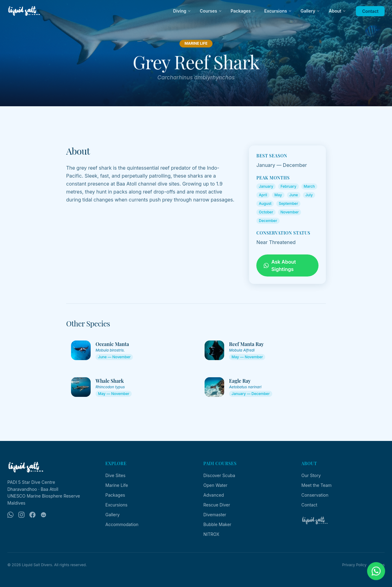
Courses (211, 11)
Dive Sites (115, 475)
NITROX (211, 534)
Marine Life (117, 485)
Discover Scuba (219, 475)
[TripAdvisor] (43, 515)
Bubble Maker (217, 524)
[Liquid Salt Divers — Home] (24, 11)
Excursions (278, 11)
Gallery (310, 11)
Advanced (214, 495)
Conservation (315, 495)
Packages (243, 11)
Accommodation (122, 524)
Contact (370, 11)
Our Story (311, 475)
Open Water (215, 485)
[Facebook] (32, 515)
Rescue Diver (217, 505)
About (337, 11)
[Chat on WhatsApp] (376, 571)
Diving (182, 11)
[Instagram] (21, 515)
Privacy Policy (354, 565)
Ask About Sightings (280, 265)
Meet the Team (317, 485)
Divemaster (215, 515)
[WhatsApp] (10, 515)
